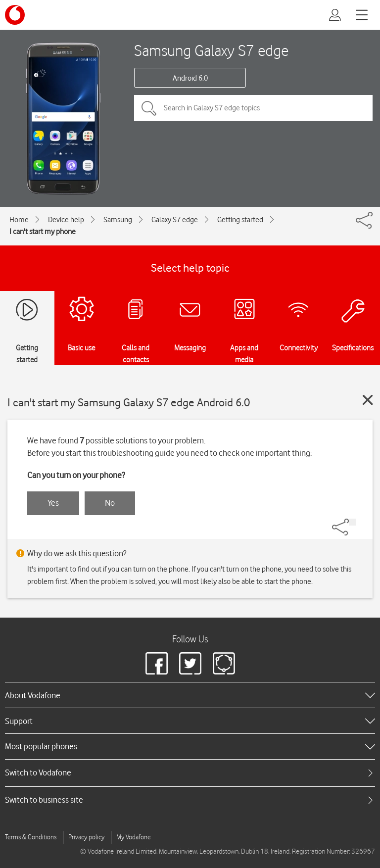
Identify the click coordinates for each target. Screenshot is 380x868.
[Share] (352, 522)
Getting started (240, 220)
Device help (66, 220)
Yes (53, 503)
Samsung (118, 220)
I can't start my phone (43, 232)
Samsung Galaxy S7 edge (211, 50)
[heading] (190, 695)
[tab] (190, 773)
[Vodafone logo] (15, 15)
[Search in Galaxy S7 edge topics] (253, 108)
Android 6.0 (190, 78)
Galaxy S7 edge (175, 220)
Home (19, 220)
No (110, 503)
